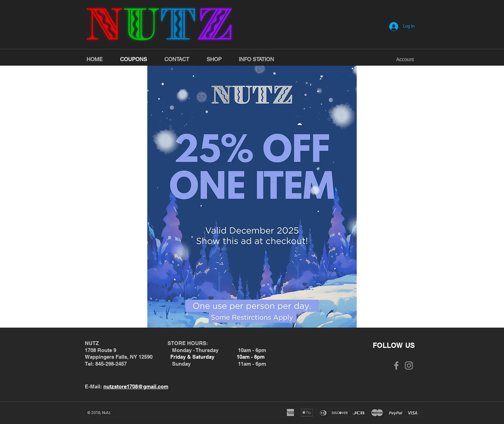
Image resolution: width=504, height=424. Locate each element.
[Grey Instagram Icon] (409, 365)
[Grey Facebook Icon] (396, 365)
